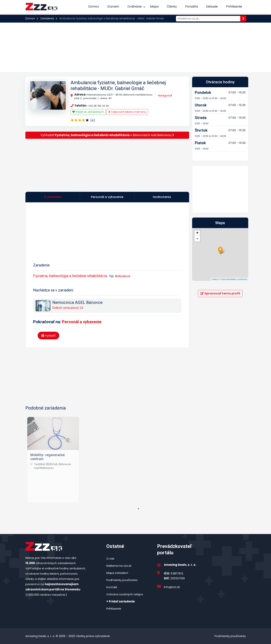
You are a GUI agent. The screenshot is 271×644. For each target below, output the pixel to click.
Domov (94, 6)
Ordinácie (135, 6)
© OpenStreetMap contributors (233, 279)
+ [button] (197, 233)
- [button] (197, 239)
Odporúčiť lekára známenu (127, 112)
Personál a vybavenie (82, 322)
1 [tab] (139, 509)
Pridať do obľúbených (88, 112)
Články (172, 6)
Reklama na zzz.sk (119, 566)
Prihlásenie (234, 6)
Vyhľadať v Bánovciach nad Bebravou (107, 135)
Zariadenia (47, 18)
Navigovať (165, 95)
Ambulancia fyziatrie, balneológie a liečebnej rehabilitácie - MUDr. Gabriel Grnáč (118, 85)
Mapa (154, 6)
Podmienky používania (122, 580)
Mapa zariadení (117, 573)
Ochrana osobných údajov (125, 594)
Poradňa (191, 6)
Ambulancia (123, 276)
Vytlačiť (48, 336)
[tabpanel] (53, 458)
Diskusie (212, 6)
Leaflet (214, 279)
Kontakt (112, 587)
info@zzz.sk (172, 587)
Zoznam (113, 6)
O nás (110, 559)
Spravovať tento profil (220, 293)
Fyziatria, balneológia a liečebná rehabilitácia (70, 276)
